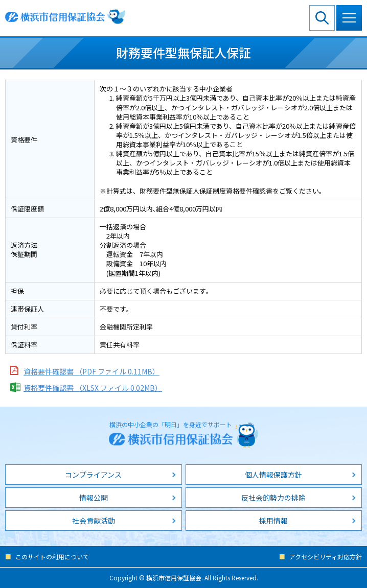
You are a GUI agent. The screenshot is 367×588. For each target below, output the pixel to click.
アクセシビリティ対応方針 (326, 557)
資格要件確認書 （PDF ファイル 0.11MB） (91, 371)
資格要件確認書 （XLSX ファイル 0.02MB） (93, 388)
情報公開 (94, 498)
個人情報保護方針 (273, 475)
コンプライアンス (93, 475)
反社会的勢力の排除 (273, 498)
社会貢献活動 (94, 521)
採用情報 (273, 521)
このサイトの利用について (52, 557)
